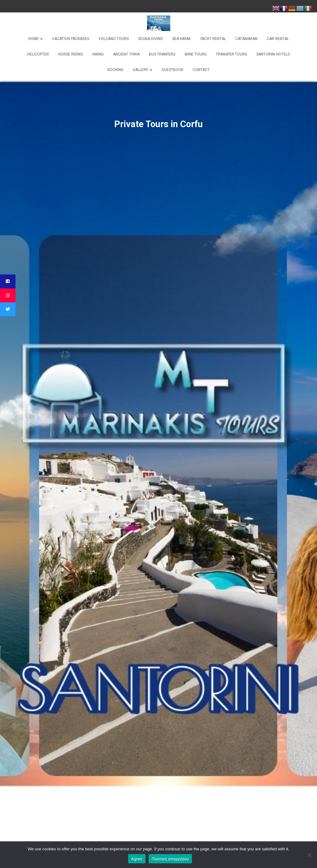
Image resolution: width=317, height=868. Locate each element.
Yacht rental (213, 39)
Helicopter (38, 54)
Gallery (143, 70)
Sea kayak (181, 39)
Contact (201, 70)
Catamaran (246, 39)
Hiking (98, 54)
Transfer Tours (231, 54)
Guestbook (172, 70)
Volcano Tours (114, 39)
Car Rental (278, 39)
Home (35, 39)
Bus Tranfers (162, 54)
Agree (137, 859)
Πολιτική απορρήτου (170, 859)
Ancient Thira (126, 54)
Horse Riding (71, 54)
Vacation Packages (71, 39)
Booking (115, 70)
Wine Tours (195, 54)
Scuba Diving (150, 39)
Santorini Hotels (273, 54)
